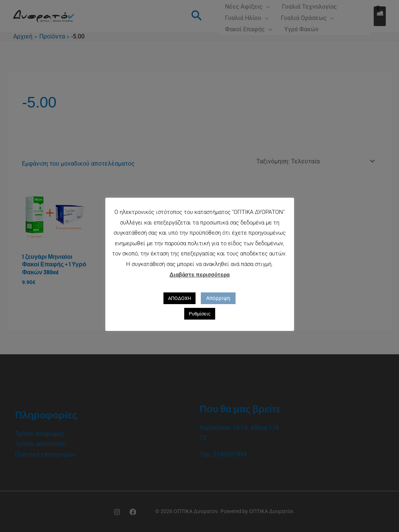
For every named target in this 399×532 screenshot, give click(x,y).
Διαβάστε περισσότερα (199, 275)
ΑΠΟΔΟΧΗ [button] (179, 298)
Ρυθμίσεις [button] (200, 314)
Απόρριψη (218, 298)
